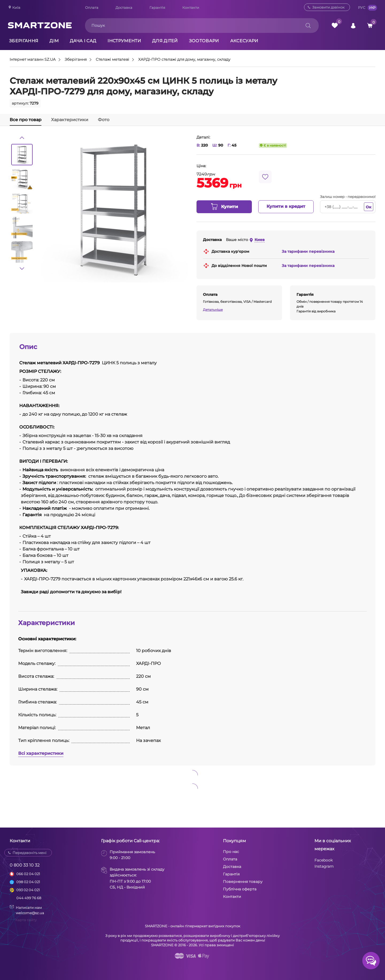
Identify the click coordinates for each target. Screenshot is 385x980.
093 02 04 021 (28, 890)
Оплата (92, 7)
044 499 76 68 (29, 898)
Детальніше (213, 310)
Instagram (324, 866)
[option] (22, 155)
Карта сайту (26, 920)
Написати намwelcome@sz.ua (27, 910)
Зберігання (24, 41)
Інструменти (124, 41)
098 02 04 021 (28, 882)
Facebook (324, 860)
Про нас (231, 852)
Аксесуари (244, 41)
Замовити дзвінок (328, 7)
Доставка (124, 7)
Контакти (191, 7)
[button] (22, 138)
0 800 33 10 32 (25, 865)
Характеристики (70, 120)
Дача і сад (83, 41)
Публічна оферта (240, 889)
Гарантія (157, 7)
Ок (369, 207)
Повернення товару (243, 882)
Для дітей (165, 41)
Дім (54, 41)
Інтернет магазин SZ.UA (33, 60)
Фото (104, 120)
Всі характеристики (41, 753)
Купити (224, 207)
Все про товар (26, 120)
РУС (362, 7)
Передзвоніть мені (30, 853)
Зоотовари (204, 41)
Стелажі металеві (112, 60)
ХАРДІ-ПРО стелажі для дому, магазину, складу (184, 60)
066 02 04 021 (28, 874)
